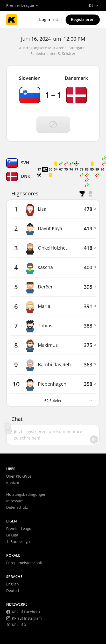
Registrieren (83, 19)
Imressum (15, 501)
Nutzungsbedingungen (26, 494)
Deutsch (13, 590)
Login (45, 19)
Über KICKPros (19, 476)
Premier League (20, 529)
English (13, 584)
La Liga (12, 535)
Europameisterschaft (24, 563)
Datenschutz (17, 507)
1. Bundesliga (18, 542)
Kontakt (13, 483)
